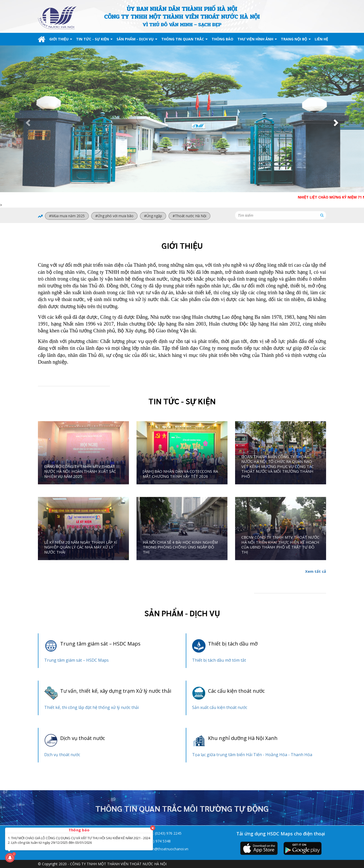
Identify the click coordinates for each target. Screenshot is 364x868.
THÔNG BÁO (222, 39)
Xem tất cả (316, 571)
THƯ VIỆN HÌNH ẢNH (257, 39)
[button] (27, 121)
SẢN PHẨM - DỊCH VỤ (137, 39)
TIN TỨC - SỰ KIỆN (94, 39)
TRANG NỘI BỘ (296, 39)
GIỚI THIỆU (61, 39)
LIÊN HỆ (321, 39)
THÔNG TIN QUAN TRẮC (184, 39)
